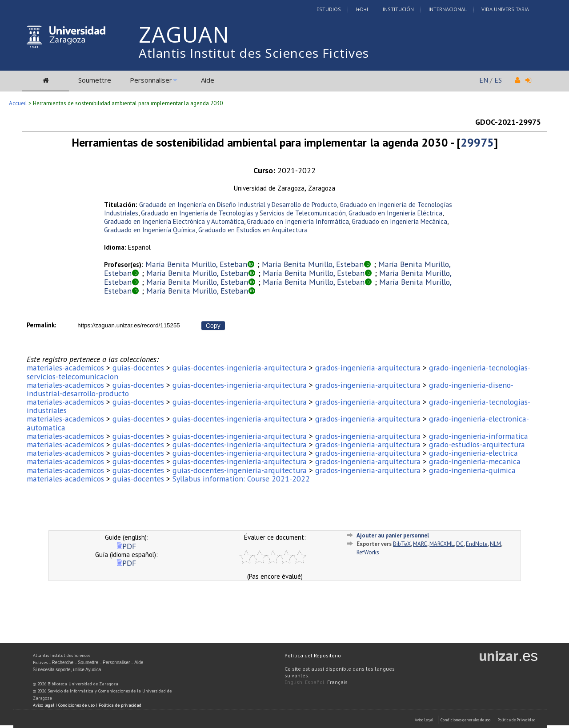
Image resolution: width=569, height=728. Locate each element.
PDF (126, 546)
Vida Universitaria (505, 9)
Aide (208, 80)
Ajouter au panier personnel (393, 535)
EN (484, 80)
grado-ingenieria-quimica (472, 470)
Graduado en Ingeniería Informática (298, 221)
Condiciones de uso (76, 705)
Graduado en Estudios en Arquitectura (253, 230)
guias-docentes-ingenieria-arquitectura (240, 368)
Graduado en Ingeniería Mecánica (399, 221)
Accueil (18, 103)
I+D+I (362, 9)
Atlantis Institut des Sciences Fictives (254, 53)
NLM (495, 544)
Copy (213, 326)
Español (315, 682)
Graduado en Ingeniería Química (150, 230)
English (293, 682)
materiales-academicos (65, 368)
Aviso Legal (424, 720)
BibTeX (402, 544)
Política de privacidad (120, 705)
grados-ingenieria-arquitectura (368, 368)
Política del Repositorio (313, 655)
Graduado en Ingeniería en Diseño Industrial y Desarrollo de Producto (238, 205)
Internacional (448, 9)
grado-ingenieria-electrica (473, 453)
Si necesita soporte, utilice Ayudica (67, 670)
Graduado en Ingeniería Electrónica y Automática (174, 221)
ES (498, 80)
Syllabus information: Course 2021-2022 (241, 479)
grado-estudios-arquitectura (477, 444)
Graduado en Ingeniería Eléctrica (395, 213)
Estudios (329, 9)
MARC (420, 544)
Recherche (63, 662)
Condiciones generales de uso (465, 720)
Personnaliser (151, 80)
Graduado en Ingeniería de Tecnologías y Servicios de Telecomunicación (243, 213)
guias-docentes (138, 368)
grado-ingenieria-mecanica (475, 461)
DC (460, 544)
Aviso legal (44, 705)
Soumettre (95, 80)
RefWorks (368, 552)
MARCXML (442, 544)
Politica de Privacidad (517, 720)
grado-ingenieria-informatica (479, 436)
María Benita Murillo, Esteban (196, 264)
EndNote (477, 544)
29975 (477, 142)
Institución (398, 9)
